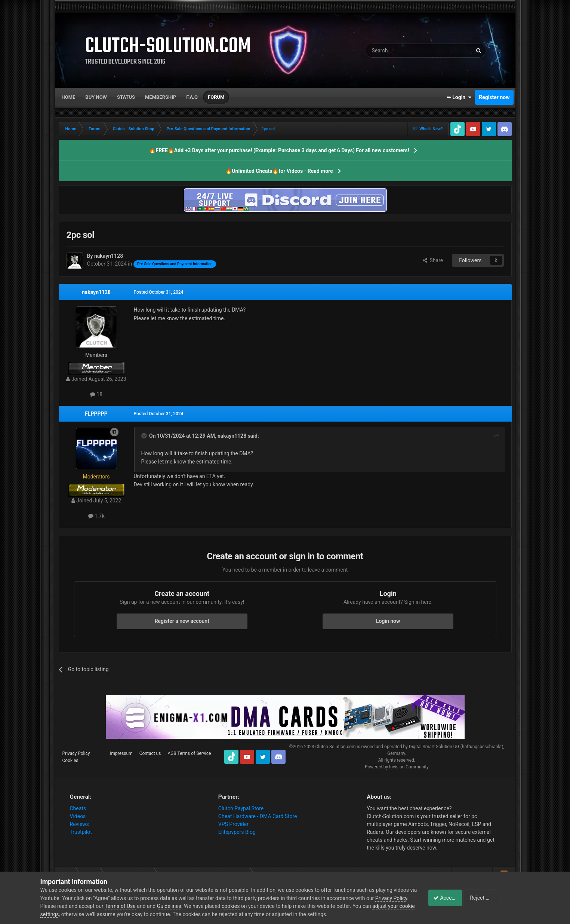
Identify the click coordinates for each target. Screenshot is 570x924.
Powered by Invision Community (397, 767)
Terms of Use (155, 906)
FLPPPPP (96, 414)
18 (96, 394)
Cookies (70, 761)
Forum (216, 97)
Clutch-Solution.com (335, 747)
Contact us (150, 753)
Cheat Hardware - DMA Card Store (258, 816)
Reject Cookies (504, 898)
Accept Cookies (448, 898)
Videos (78, 816)
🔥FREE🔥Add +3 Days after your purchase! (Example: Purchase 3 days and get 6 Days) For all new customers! (279, 150)
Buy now (96, 97)
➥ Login (459, 97)
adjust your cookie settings (72, 914)
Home (69, 97)
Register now (494, 97)
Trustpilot (81, 832)
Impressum (121, 753)
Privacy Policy (76, 753)
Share (433, 260)
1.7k (96, 516)
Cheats (78, 808)
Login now (388, 621)
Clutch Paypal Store (241, 808)
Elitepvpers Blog (237, 832)
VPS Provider (233, 824)
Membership (161, 97)
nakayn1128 (96, 292)
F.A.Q (192, 97)
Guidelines (204, 906)
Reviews (79, 824)
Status (126, 97)
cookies (265, 906)
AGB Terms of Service (189, 753)
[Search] (401, 51)
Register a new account (182, 621)
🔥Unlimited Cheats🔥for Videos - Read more (279, 171)
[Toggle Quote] (145, 436)
